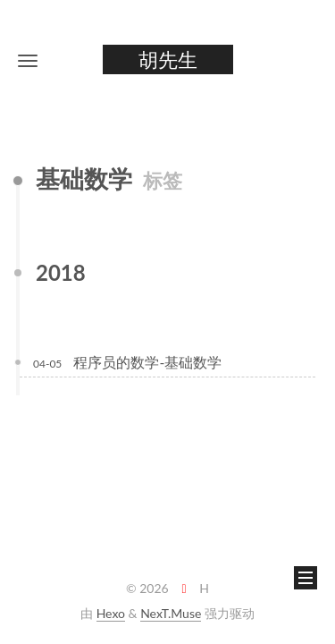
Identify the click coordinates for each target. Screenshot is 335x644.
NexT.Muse (171, 613)
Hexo (111, 613)
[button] (28, 60)
